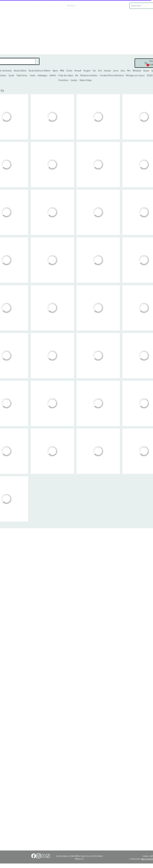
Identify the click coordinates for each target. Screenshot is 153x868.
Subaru (3, 75)
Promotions (63, 80)
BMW (62, 71)
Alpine (55, 71)
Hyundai (107, 71)
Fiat (94, 71)
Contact (88, 6)
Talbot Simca (22, 75)
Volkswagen (42, 75)
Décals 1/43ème (20, 71)
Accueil (38, 6)
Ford (100, 71)
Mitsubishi (137, 71)
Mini (129, 71)
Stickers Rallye (86, 80)
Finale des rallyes (66, 75)
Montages (54, 6)
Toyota (32, 75)
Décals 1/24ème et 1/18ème (40, 71)
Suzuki (11, 75)
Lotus (123, 71)
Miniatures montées (89, 75)
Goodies (74, 80)
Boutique (71, 6)
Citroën (69, 71)
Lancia (116, 71)
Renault (78, 71)
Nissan (146, 71)
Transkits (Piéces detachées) (112, 75)
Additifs (53, 75)
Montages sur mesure (135, 75)
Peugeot (87, 71)
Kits (77, 75)
